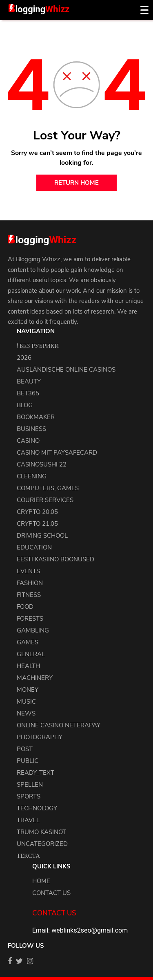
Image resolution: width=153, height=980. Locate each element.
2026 (24, 358)
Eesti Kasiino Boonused (55, 559)
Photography (40, 737)
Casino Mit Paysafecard (57, 453)
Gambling (33, 630)
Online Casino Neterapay (59, 725)
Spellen (30, 785)
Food (25, 607)
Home (41, 881)
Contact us (51, 893)
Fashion (30, 583)
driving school (42, 536)
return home (76, 183)
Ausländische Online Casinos (66, 370)
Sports (29, 796)
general (31, 654)
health (28, 666)
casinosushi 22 (42, 464)
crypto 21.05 (37, 524)
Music (26, 702)
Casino (28, 441)
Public (28, 761)
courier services (45, 500)
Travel (28, 820)
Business (31, 429)
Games (28, 642)
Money (28, 690)
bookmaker (36, 417)
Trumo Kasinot (41, 832)
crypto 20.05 (37, 512)
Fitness (29, 595)
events (28, 571)
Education (34, 547)
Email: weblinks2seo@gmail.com (80, 930)
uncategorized (42, 844)
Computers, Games (48, 488)
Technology (37, 808)
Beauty (29, 381)
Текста (28, 856)
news (26, 713)
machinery (35, 678)
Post (25, 749)
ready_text (35, 773)
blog (25, 405)
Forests (30, 619)
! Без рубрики (38, 346)
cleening (32, 476)
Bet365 (28, 393)
